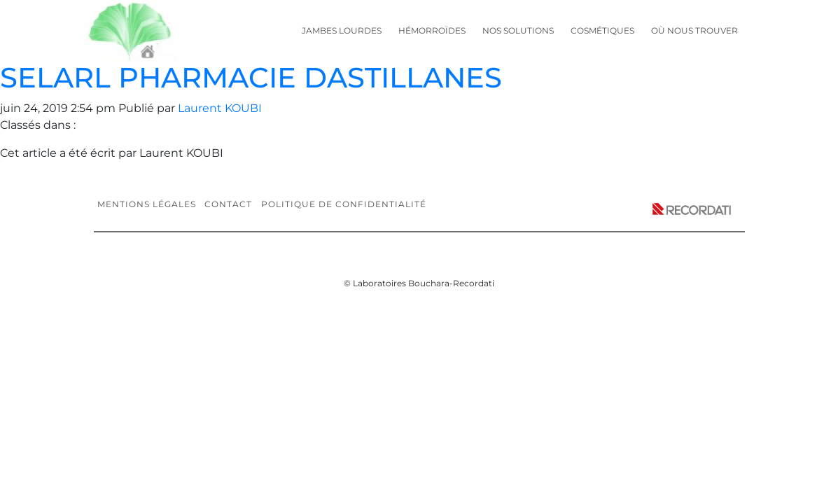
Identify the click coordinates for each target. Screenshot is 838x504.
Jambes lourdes (342, 30)
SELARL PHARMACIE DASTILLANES (251, 77)
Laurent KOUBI (220, 108)
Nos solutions (518, 30)
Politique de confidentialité (344, 204)
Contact (228, 204)
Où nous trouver (694, 30)
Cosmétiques (602, 30)
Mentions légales (147, 204)
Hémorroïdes (432, 30)
